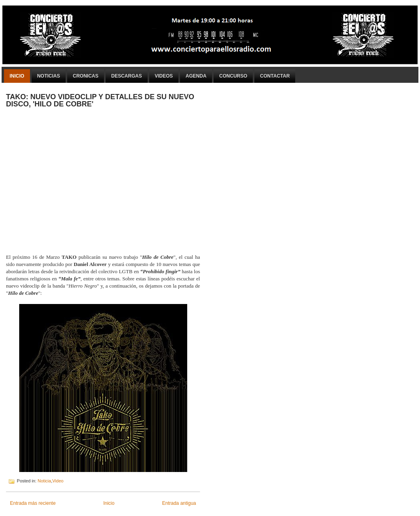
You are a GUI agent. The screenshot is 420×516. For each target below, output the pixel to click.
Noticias (49, 76)
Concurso (233, 76)
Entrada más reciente (33, 503)
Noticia (44, 481)
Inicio (17, 76)
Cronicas (86, 76)
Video (58, 481)
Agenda (196, 76)
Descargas (127, 76)
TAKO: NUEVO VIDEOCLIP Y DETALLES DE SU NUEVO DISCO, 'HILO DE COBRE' (100, 100)
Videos (164, 76)
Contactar (275, 76)
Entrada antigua (179, 503)
